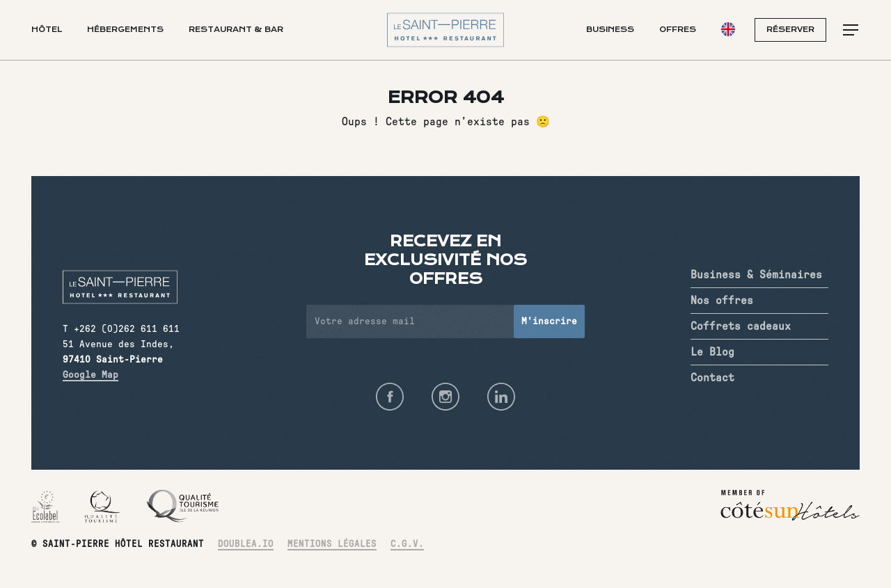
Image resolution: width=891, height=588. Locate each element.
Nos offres (722, 301)
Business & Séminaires (756, 275)
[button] (851, 30)
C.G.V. (407, 545)
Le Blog (712, 352)
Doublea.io (246, 545)
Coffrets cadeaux (741, 326)
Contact (712, 378)
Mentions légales (332, 545)
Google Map (90, 375)
